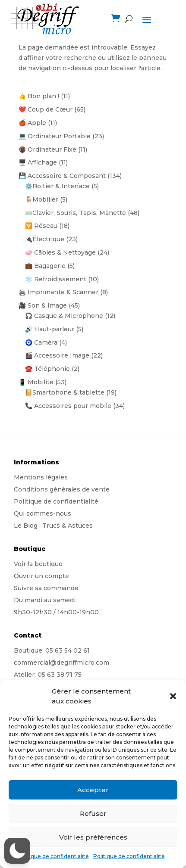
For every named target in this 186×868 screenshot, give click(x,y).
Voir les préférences (93, 837)
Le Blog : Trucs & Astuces (53, 526)
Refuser (93, 814)
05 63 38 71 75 (60, 675)
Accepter (93, 790)
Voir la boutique (38, 564)
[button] (173, 696)
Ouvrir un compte (41, 576)
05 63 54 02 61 (68, 650)
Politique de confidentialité (53, 856)
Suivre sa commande (46, 588)
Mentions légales (41, 477)
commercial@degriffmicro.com (61, 663)
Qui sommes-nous (43, 513)
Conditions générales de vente (62, 489)
